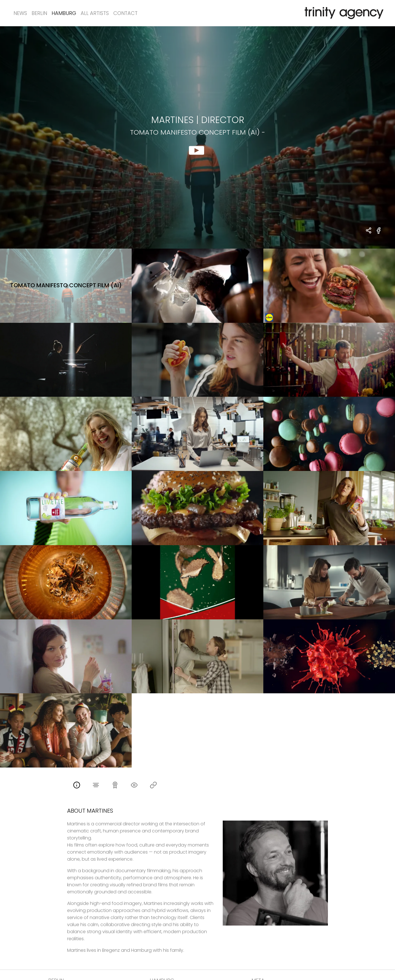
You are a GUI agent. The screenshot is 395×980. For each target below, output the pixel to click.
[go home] (343, 13)
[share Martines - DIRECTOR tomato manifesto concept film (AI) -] (369, 231)
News (20, 13)
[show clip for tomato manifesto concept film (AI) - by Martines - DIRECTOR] (197, 137)
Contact (125, 13)
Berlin (39, 13)
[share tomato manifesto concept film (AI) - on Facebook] (379, 234)
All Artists (95, 13)
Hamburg (64, 13)
